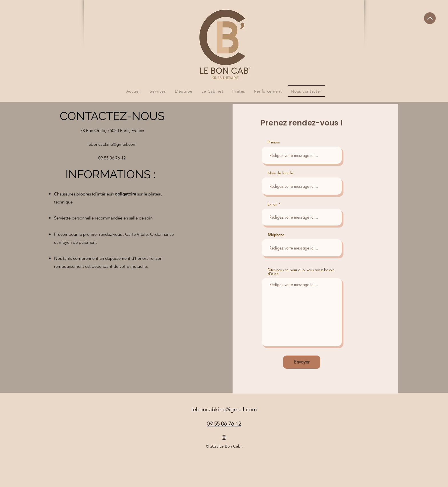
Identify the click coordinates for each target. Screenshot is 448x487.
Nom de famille (280, 173)
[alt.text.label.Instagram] (224, 438)
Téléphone (276, 235)
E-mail (273, 204)
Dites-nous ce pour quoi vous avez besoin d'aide (301, 272)
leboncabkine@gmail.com (112, 144)
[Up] (430, 18)
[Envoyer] (302, 362)
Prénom (274, 142)
